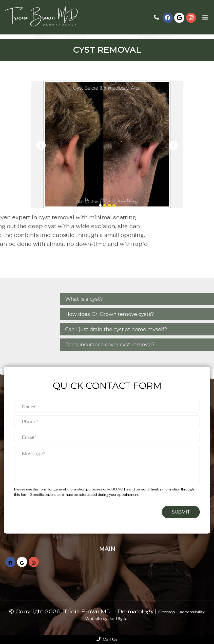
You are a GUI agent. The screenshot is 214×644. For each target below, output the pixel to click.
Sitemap (167, 612)
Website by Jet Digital (107, 619)
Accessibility (192, 612)
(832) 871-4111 (156, 17)
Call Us (107, 639)
